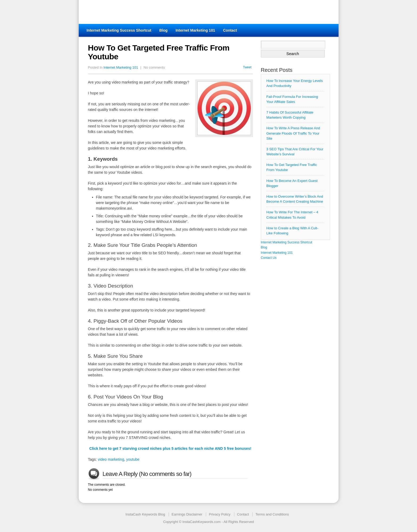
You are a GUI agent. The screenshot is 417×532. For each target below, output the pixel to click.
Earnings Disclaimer (187, 514)
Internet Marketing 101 (195, 30)
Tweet (247, 67)
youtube (133, 459)
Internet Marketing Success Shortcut (119, 30)
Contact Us (269, 258)
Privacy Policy (220, 514)
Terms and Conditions (272, 514)
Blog (163, 30)
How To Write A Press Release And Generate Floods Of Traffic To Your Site (293, 133)
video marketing (111, 459)
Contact (230, 30)
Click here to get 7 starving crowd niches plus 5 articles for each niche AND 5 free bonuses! (170, 448)
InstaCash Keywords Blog (145, 514)
